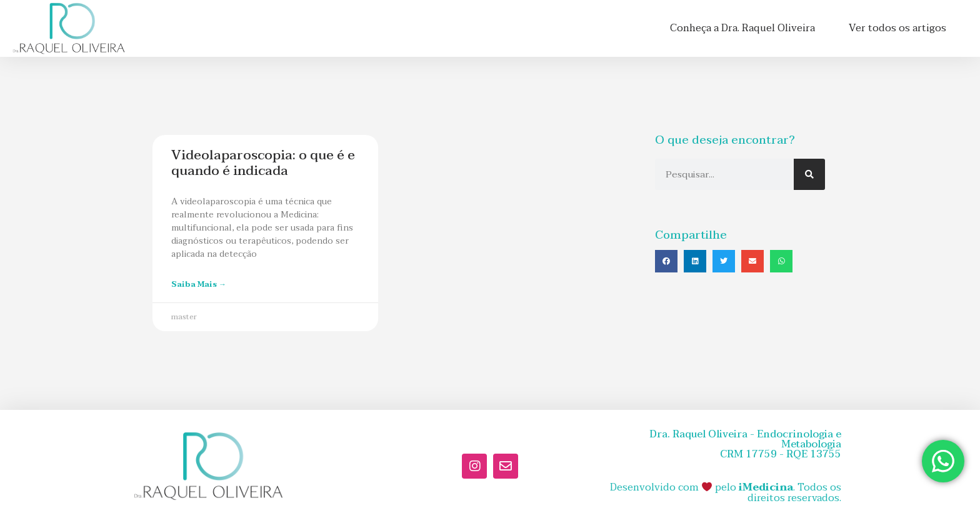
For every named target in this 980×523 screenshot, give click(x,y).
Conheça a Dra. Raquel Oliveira (742, 28)
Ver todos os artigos (897, 28)
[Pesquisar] (809, 174)
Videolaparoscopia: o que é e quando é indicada (263, 163)
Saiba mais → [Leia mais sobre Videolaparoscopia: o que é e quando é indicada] (199, 284)
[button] (666, 261)
